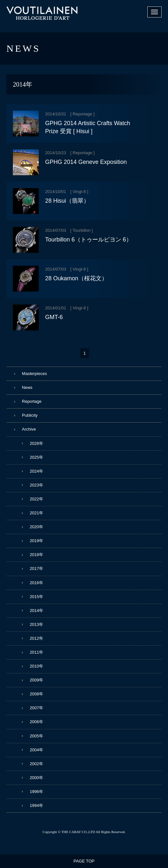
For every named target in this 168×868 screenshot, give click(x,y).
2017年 (36, 568)
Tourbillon (82, 230)
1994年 (36, 805)
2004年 (36, 750)
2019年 (36, 541)
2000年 (36, 778)
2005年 (36, 736)
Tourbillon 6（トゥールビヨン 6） (89, 240)
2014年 (36, 611)
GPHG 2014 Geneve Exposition (86, 162)
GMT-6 (54, 317)
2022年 (36, 499)
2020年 (36, 527)
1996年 (36, 792)
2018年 (36, 555)
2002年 (36, 764)
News (27, 387)
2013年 (36, 624)
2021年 (36, 513)
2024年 (36, 471)
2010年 (36, 666)
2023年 (36, 485)
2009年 (36, 680)
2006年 (36, 722)
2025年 (36, 457)
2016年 (36, 583)
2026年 (36, 443)
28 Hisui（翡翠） (67, 201)
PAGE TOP (84, 861)
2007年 (36, 708)
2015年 (36, 597)
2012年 (36, 638)
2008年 (36, 694)
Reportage (82, 114)
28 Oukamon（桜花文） (76, 278)
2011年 (36, 652)
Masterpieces (34, 374)
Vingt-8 (79, 192)
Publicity (30, 415)
